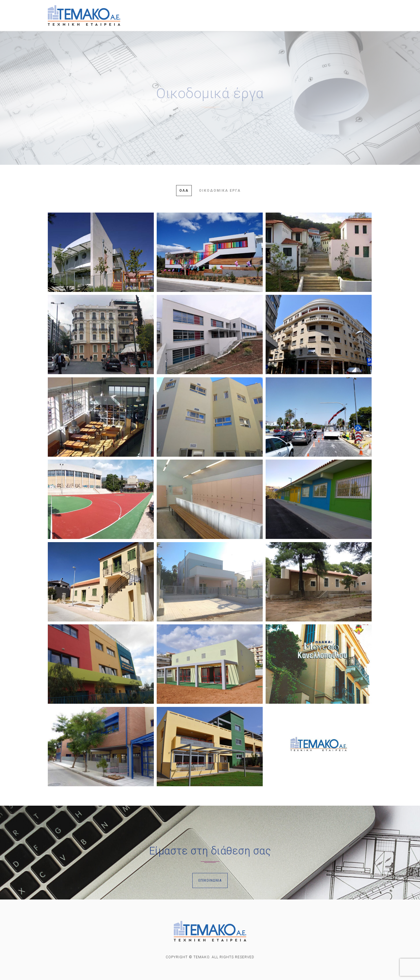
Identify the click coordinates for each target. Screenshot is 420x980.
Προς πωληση (236, 12)
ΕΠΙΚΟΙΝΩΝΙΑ (160, 23)
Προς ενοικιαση (284, 12)
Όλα (184, 191)
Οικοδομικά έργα (220, 191)
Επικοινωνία (210, 906)
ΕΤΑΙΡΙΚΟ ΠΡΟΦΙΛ (164, 11)
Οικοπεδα (327, 13)
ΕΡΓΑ (202, 11)
